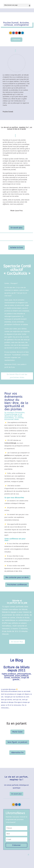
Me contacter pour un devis (17, 577)
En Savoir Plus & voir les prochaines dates (17, 376)
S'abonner (16, 40)
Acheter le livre (17, 248)
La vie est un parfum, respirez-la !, (15, 127)
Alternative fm (17, 753)
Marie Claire (17, 732)
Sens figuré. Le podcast (17, 742)
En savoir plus (17, 228)
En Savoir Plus (17, 642)
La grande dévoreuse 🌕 (9, 689)
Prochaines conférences (17, 585)
